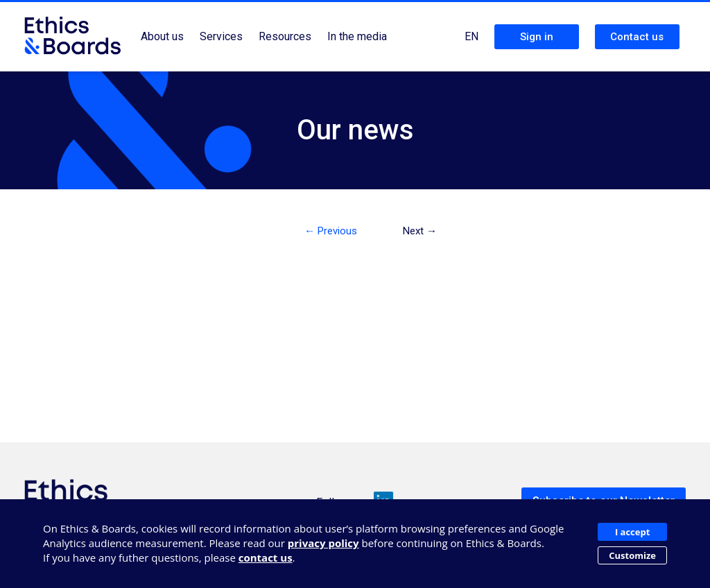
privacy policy (323, 543)
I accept (632, 532)
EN (471, 36)
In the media (357, 36)
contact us (266, 557)
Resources (285, 36)
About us (162, 36)
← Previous (331, 231)
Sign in (537, 37)
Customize (632, 555)
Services (221, 36)
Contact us (637, 37)
